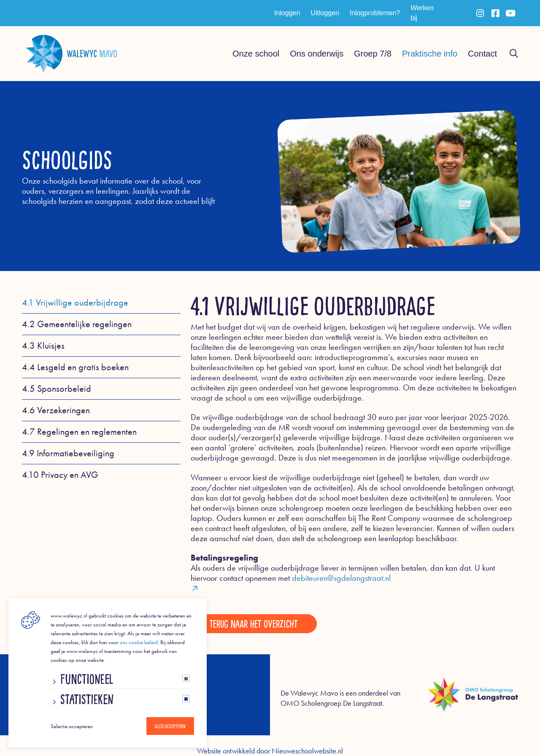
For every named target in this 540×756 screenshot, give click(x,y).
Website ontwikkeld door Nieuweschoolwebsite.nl (270, 751)
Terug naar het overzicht (254, 623)
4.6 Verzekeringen (56, 410)
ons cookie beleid (139, 642)
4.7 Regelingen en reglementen (79, 432)
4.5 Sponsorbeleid (57, 389)
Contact (482, 54)
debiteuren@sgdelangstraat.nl (354, 583)
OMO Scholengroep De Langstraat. (332, 703)
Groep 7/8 (373, 54)
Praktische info (430, 54)
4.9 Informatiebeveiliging (68, 453)
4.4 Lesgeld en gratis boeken (75, 367)
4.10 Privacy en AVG (60, 475)
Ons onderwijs (317, 54)
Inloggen (287, 13)
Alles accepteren (170, 726)
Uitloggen (325, 13)
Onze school (256, 54)
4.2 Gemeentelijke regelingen (77, 324)
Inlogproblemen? (375, 13)
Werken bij (422, 13)
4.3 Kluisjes (43, 346)
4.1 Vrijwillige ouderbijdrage (75, 303)
